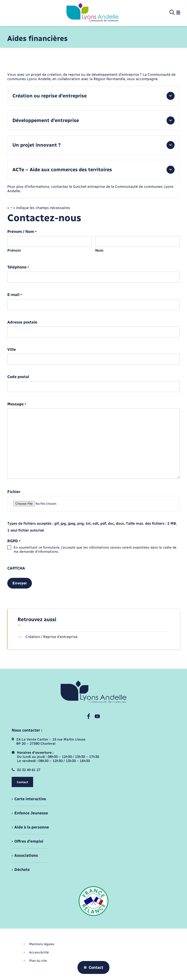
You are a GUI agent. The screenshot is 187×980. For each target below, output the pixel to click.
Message (17, 404)
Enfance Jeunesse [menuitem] (31, 813)
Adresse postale (22, 322)
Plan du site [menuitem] (38, 961)
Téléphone (18, 267)
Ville (12, 350)
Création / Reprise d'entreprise (47, 637)
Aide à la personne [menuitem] (32, 827)
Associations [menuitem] (26, 855)
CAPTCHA (16, 568)
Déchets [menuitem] (22, 870)
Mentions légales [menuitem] (42, 944)
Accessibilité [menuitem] (39, 952)
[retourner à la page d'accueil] (93, 13)
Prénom (14, 250)
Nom (99, 250)
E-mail (15, 295)
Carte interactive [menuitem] (30, 799)
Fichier (14, 492)
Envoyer (20, 583)
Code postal (18, 377)
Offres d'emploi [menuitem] (29, 841)
